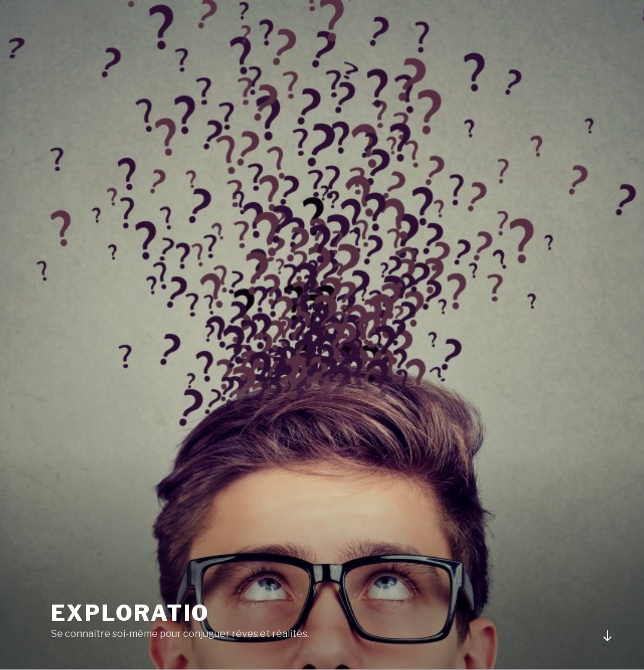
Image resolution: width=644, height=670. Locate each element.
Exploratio (131, 613)
